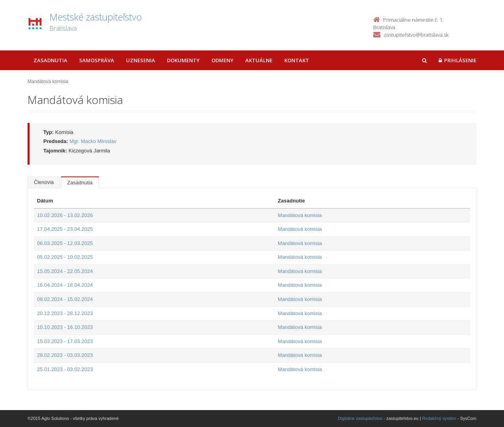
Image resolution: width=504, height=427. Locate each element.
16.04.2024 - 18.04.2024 (65, 285)
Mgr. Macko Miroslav (93, 141)
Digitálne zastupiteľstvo (360, 418)
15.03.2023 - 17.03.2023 (65, 341)
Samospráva (97, 60)
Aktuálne (259, 60)
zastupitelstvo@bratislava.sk (416, 35)
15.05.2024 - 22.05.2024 (65, 271)
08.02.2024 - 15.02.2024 (65, 299)
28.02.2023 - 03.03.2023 (65, 355)
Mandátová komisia (300, 215)
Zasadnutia (50, 60)
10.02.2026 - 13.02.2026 (65, 215)
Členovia (44, 182)
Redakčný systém (439, 418)
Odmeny (222, 60)
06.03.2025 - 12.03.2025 (65, 243)
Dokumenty (183, 60)
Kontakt (297, 60)
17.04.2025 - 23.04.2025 (65, 229)
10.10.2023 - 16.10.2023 (65, 327)
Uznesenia (141, 60)
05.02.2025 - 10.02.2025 (65, 257)
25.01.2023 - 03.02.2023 (65, 369)
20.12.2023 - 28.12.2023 (65, 313)
